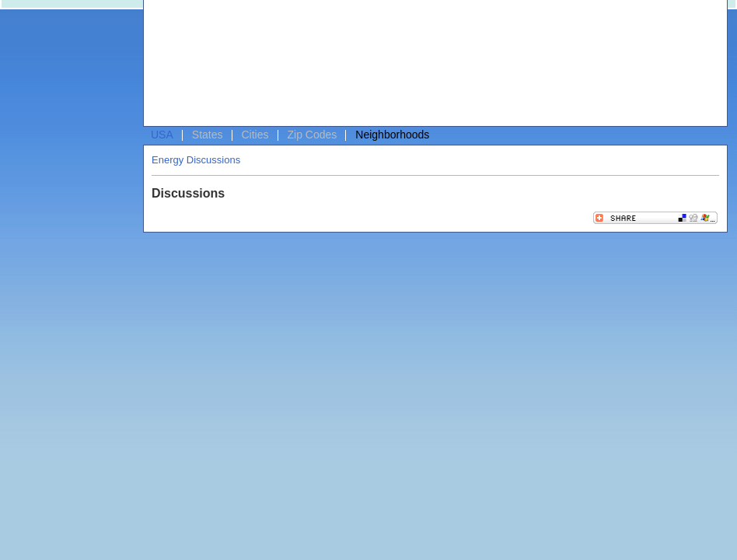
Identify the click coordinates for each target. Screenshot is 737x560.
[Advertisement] (220, 67)
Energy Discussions (196, 160)
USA (162, 135)
